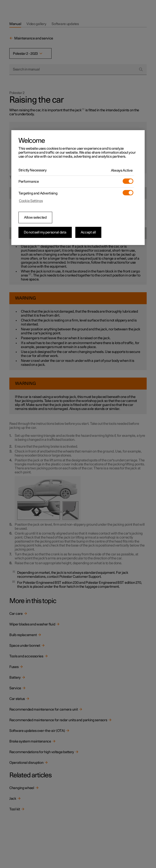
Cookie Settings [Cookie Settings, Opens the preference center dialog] (31, 201)
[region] (78, 188)
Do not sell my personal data (45, 232)
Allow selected (35, 217)
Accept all (88, 232)
